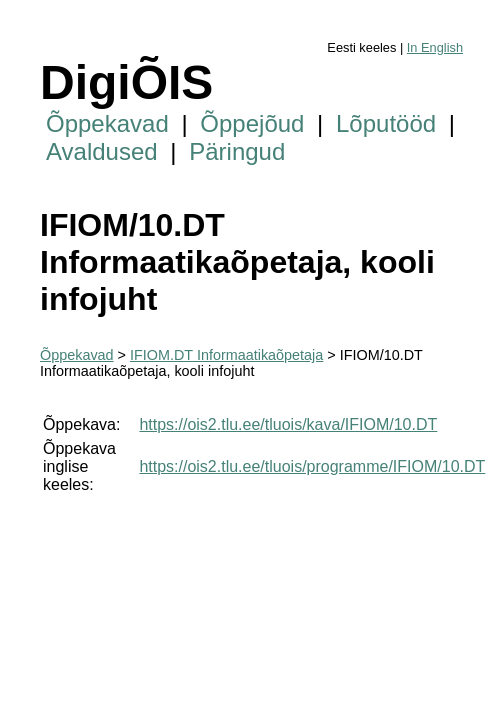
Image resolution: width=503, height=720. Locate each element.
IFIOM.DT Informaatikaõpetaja (226, 355)
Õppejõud (252, 123)
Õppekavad (107, 123)
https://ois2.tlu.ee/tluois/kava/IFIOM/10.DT (288, 424)
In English (435, 47)
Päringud (237, 151)
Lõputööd (386, 123)
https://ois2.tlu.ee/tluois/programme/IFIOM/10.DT (312, 466)
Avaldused (102, 151)
